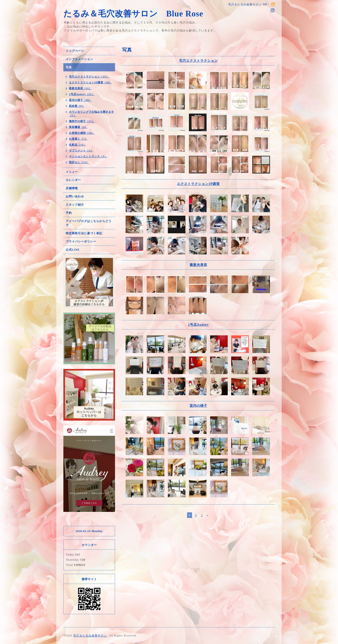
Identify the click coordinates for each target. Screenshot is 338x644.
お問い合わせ (75, 196)
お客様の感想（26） (82, 133)
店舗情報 (72, 188)
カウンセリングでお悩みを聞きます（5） (92, 113)
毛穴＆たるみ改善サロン (90, 636)
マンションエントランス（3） (88, 156)
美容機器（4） (78, 127)
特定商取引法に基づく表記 (84, 233)
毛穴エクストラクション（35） (89, 77)
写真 (69, 67)
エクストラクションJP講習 (198, 184)
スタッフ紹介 (75, 205)
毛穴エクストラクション (198, 61)
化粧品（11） (77, 145)
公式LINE (73, 250)
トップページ (75, 51)
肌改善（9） (77, 106)
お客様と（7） (78, 139)
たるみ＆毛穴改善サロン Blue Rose (139, 14)
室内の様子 (198, 406)
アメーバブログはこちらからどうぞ (89, 223)
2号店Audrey (198, 325)
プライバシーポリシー (81, 241)
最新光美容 (198, 265)
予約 (69, 213)
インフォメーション (79, 59)
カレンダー (73, 180)
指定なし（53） (79, 162)
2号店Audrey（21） (82, 94)
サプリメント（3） (81, 150)
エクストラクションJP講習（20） (90, 82)
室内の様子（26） (80, 100)
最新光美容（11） (80, 88)
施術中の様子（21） (82, 121)
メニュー (72, 172)
